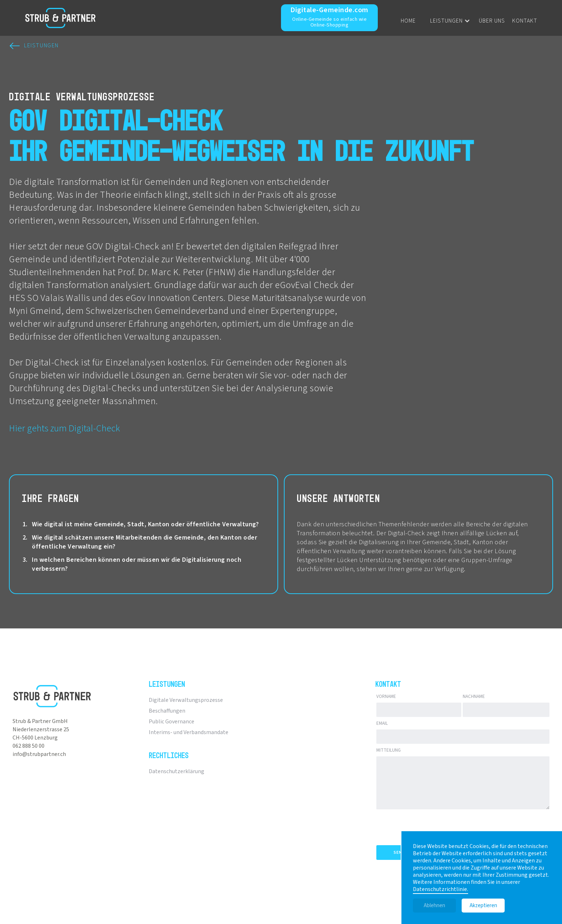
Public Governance (172, 722)
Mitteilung (389, 750)
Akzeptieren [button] (483, 906)
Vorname (386, 696)
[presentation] (431, 826)
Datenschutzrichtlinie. (440, 889)
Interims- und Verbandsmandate (189, 732)
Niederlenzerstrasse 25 (41, 729)
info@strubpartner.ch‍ (39, 754)
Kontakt (525, 21)
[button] (444, 21)
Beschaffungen (167, 711)
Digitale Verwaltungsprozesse (186, 700)
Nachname (474, 696)
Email (382, 723)
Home (408, 21)
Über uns (492, 21)
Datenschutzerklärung (177, 771)
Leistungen (446, 21)
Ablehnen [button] (434, 906)
